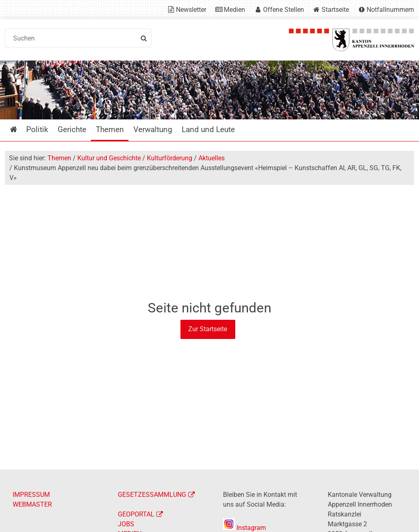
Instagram (244, 528)
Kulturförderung (170, 158)
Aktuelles (212, 158)
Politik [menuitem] (37, 129)
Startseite (335, 10)
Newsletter (191, 10)
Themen (59, 158)
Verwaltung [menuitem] (153, 129)
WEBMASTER (32, 504)
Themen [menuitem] (110, 129)
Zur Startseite (208, 329)
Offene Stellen (284, 10)
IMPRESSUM (31, 495)
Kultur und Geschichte (109, 158)
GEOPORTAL (136, 514)
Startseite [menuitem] (19, 129)
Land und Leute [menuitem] (208, 129)
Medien (234, 10)
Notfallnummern (390, 10)
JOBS (126, 524)
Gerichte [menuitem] (72, 129)
